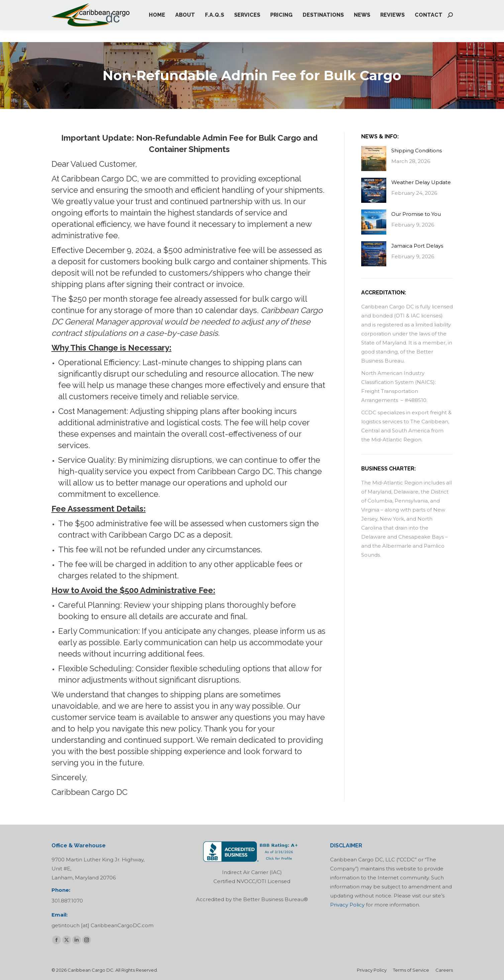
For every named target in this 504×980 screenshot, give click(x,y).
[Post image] (374, 159)
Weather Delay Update (421, 182)
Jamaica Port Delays (417, 246)
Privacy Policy (347, 905)
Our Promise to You (416, 214)
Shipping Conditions (417, 151)
